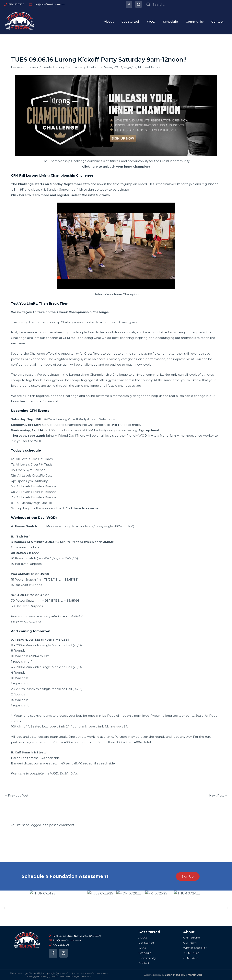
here (116, 425)
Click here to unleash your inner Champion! (116, 166)
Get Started (130, 22)
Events (46, 67)
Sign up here (148, 430)
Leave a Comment (25, 67)
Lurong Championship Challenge (78, 67)
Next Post (218, 795)
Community (195, 22)
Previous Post (16, 795)
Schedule (171, 22)
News (108, 67)
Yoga (127, 67)
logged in (37, 825)
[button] (4, 908)
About (109, 22)
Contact (217, 22)
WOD (151, 22)
